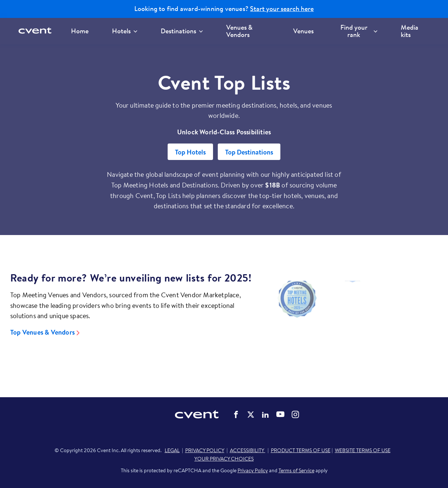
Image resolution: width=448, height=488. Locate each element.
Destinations (182, 31)
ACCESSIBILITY (248, 450)
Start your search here (282, 9)
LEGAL (172, 450)
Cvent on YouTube (280, 414)
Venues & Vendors (239, 31)
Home (80, 31)
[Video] (352, 320)
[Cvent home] (37, 31)
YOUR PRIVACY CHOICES (224, 459)
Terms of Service (296, 470)
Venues (303, 31)
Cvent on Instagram (295, 414)
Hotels (125, 31)
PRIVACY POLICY (205, 450)
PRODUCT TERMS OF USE (301, 450)
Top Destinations (249, 152)
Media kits (410, 31)
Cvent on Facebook (236, 414)
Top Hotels (190, 152)
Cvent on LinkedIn (265, 414)
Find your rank (359, 31)
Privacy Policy (253, 470)
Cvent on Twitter (251, 414)
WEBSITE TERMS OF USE (363, 450)
